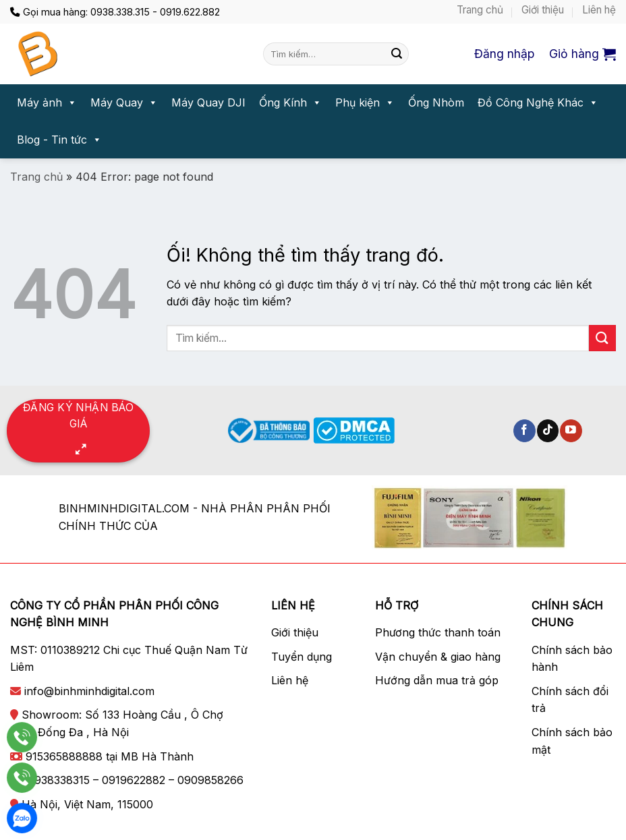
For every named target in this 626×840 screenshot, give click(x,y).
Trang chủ (480, 10)
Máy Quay (124, 103)
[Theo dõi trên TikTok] (548, 431)
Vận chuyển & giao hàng (438, 657)
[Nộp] (397, 54)
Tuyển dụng (302, 657)
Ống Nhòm (436, 102)
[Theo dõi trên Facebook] (524, 431)
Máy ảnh (47, 103)
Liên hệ (599, 10)
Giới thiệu (543, 10)
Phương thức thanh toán (438, 632)
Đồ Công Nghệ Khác (538, 103)
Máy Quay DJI (208, 102)
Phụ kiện (365, 103)
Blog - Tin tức (59, 140)
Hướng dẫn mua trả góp (437, 680)
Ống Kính (290, 103)
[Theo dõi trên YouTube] (571, 431)
